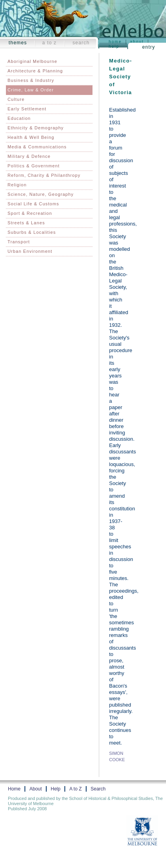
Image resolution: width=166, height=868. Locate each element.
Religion (17, 185)
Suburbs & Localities (32, 232)
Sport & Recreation (30, 213)
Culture (16, 99)
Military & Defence (29, 156)
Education (19, 118)
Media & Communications (37, 147)
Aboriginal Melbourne (32, 61)
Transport (19, 242)
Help (114, 46)
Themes (18, 43)
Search (81, 43)
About (137, 42)
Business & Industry (31, 80)
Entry (149, 47)
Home (115, 42)
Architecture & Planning (35, 71)
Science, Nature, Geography (41, 194)
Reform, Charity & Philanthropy (44, 175)
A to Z (50, 43)
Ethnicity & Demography (36, 128)
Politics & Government (34, 166)
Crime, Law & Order (31, 90)
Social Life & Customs (33, 204)
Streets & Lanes (26, 223)
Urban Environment (30, 251)
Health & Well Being (31, 137)
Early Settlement (27, 109)
